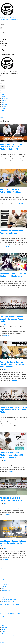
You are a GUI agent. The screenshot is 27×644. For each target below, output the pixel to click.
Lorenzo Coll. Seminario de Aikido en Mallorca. (12, 232)
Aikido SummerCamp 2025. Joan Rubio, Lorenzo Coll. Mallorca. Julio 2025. (12, 147)
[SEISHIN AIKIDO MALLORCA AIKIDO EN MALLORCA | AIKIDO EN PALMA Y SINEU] (13, 11)
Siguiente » (4, 577)
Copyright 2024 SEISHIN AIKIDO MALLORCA (10, 604)
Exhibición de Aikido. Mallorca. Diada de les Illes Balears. (13, 275)
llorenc (5, 152)
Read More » (11, 163)
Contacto (4, 46)
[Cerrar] (2, 87)
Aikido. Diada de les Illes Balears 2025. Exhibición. (11, 191)
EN (1, 643)
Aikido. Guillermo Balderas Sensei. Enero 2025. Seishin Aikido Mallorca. (12, 364)
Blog (3, 50)
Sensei (3, 41)
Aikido (3, 35)
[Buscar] (13, 25)
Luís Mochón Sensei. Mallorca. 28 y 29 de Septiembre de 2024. (13, 543)
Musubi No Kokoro (6, 44)
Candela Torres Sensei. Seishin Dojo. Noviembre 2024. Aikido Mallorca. (13, 410)
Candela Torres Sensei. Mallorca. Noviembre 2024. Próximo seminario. (12, 455)
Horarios (4, 39)
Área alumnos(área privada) (8, 54)
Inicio (3, 33)
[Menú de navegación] (1, 31)
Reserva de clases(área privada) (9, 52)
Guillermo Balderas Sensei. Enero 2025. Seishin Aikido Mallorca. (12, 319)
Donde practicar (5, 37)
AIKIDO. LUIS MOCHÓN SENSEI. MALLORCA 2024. (11, 499)
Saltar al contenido (4, 1)
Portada (2, 118)
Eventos (4, 48)
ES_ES (1, 641)
